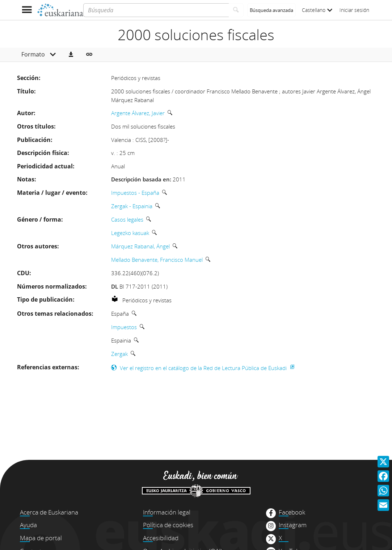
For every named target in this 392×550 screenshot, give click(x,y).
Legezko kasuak (130, 233)
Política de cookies (168, 525)
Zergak (119, 354)
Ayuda (28, 525)
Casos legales (127, 219)
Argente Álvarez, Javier (138, 113)
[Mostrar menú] (27, 10)
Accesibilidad (161, 538)
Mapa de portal (41, 538)
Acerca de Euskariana (49, 512)
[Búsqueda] (156, 10)
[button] (71, 55)
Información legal (167, 512)
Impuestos (124, 327)
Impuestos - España (135, 193)
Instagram (293, 525)
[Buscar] (236, 10)
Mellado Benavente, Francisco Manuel (157, 260)
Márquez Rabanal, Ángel (140, 246)
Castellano (317, 10)
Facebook (292, 512)
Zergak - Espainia (132, 206)
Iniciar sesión (354, 10)
